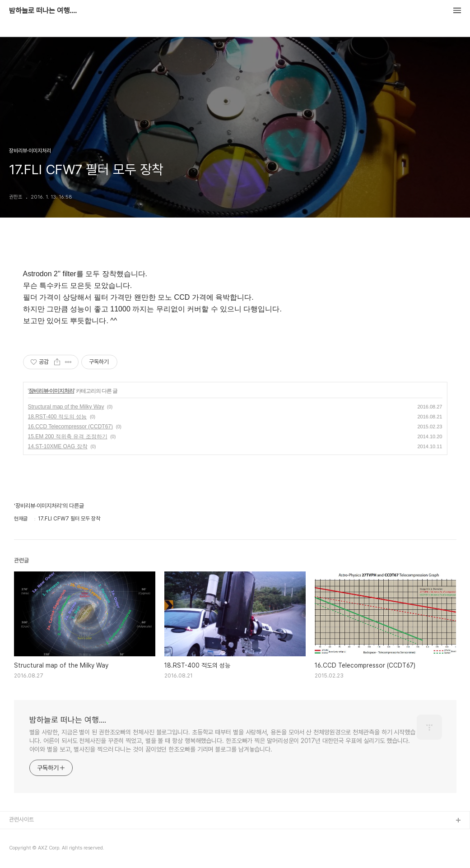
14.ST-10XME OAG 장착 (58, 446)
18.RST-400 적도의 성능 (58, 417)
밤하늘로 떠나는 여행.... (43, 11)
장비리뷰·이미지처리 (51, 391)
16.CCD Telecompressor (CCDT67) (71, 427)
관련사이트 (21, 819)
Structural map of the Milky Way (66, 407)
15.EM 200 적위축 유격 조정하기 (68, 436)
